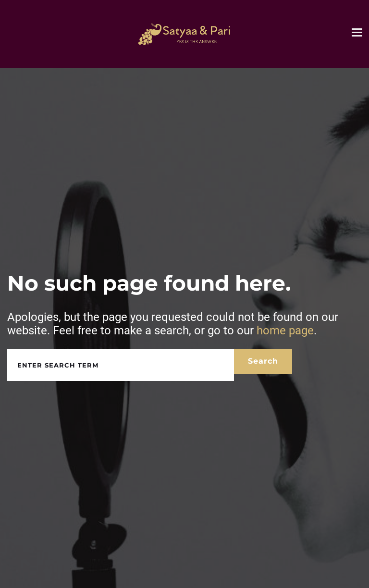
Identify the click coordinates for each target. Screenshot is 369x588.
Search (263, 361)
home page (285, 331)
